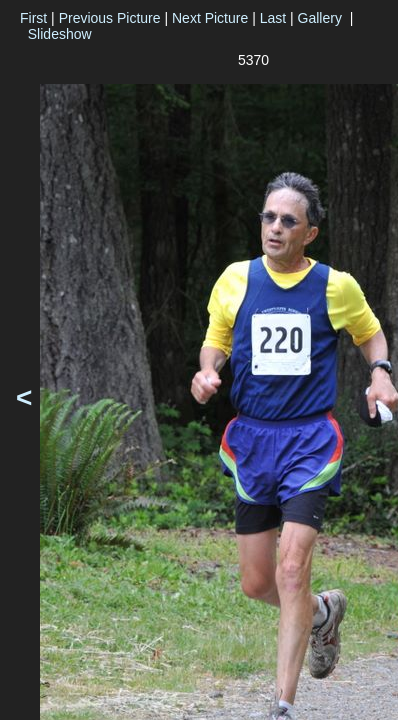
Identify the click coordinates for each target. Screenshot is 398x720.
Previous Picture (110, 18)
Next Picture (210, 18)
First (33, 18)
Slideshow (60, 34)
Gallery (320, 18)
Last (273, 18)
